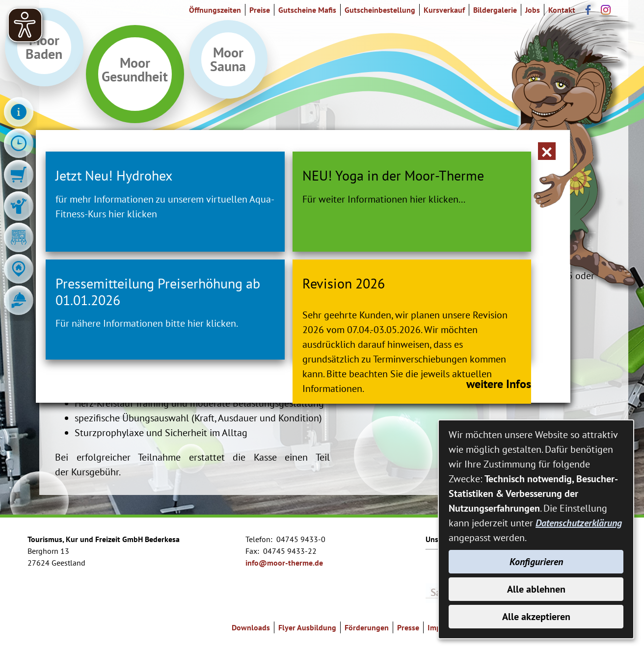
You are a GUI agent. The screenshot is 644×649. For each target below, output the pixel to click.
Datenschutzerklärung (579, 523)
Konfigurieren (536, 562)
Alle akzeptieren (536, 617)
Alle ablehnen (536, 589)
